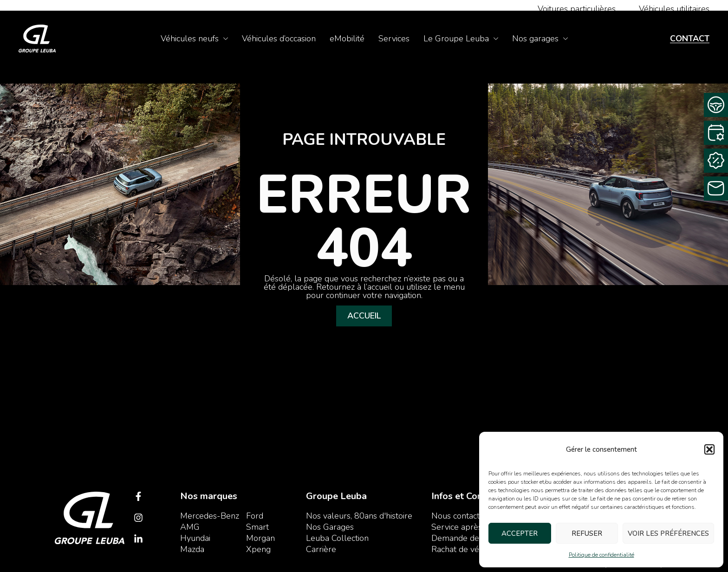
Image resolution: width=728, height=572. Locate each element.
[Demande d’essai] (716, 105)
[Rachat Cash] (716, 161)
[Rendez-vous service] (716, 133)
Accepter (520, 533)
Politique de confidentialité (601, 555)
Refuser (587, 533)
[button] (709, 449)
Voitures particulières (577, 9)
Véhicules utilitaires (674, 9)
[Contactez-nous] (716, 188)
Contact (690, 39)
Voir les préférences (668, 533)
